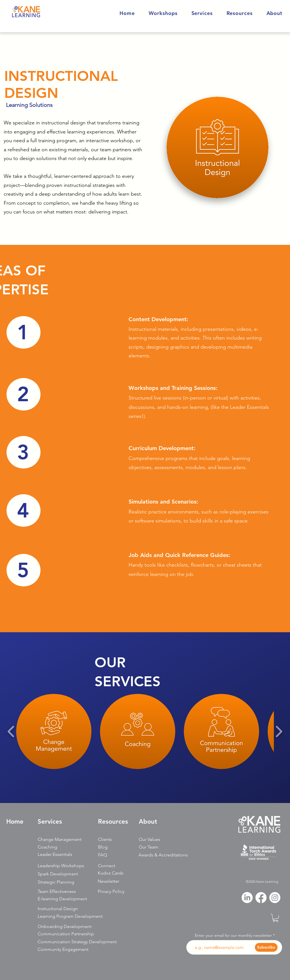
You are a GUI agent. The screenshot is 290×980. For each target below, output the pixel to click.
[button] (240, 13)
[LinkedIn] (247, 898)
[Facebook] (261, 898)
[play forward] (279, 731)
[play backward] (11, 731)
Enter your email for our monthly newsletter (233, 935)
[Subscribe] (266, 947)
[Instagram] (275, 898)
